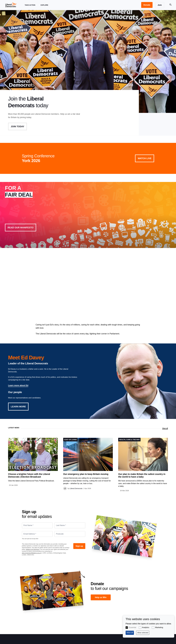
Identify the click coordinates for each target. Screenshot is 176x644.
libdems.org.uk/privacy (33, 549)
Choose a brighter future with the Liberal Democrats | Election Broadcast (29, 475)
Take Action (30, 7)
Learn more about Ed (18, 385)
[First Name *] (37, 525)
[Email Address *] (37, 534)
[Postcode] (70, 534)
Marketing (159, 627)
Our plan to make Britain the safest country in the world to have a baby (142, 475)
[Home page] (11, 5)
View (88, 215)
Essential (133, 627)
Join (13, 99)
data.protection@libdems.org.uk (31, 553)
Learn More (18, 407)
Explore (44, 7)
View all (165, 428)
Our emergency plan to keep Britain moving (86, 474)
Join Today (18, 126)
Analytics (146, 627)
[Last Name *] (70, 525)
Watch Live (145, 158)
